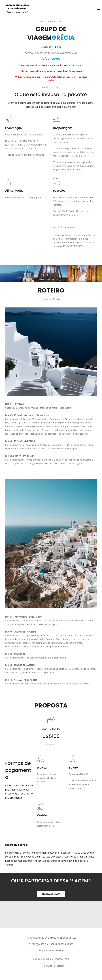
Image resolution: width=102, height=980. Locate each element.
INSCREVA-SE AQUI (51, 894)
